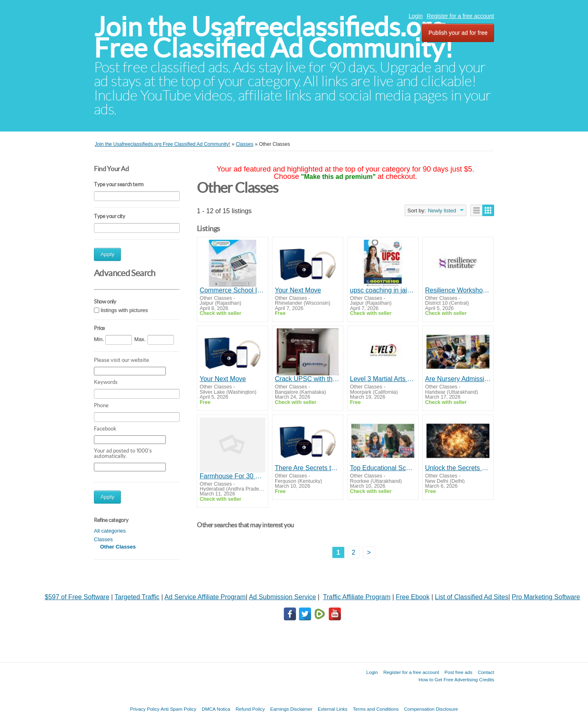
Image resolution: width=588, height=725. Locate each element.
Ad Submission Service (282, 597)
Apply (107, 254)
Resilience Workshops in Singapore (458, 290)
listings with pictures (125, 310)
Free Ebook (413, 597)
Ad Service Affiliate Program (205, 597)
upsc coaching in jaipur (383, 290)
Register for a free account (460, 16)
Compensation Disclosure (431, 709)
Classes (103, 539)
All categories (110, 531)
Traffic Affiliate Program (357, 597)
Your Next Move (298, 290)
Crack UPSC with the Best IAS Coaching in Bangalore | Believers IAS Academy (308, 379)
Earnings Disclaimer (291, 709)
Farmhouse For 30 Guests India (233, 476)
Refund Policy (250, 709)
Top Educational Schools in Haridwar (383, 468)
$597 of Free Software (77, 597)
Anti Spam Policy (178, 709)
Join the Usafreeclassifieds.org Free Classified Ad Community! (274, 37)
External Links (333, 709)
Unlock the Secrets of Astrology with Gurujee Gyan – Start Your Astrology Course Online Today (458, 468)
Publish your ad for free (458, 33)
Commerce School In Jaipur (233, 290)
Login (416, 16)
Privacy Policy (145, 709)
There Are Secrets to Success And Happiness (308, 468)
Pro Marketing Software (546, 597)
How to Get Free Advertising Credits (456, 679)
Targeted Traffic (137, 597)
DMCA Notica (216, 709)
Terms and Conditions (376, 709)
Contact (486, 672)
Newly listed (442, 211)
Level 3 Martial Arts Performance (383, 379)
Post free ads (458, 672)
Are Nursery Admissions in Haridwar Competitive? (458, 379)
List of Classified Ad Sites (472, 597)
